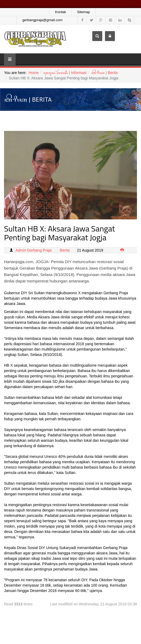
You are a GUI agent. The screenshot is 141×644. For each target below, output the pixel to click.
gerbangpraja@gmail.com (42, 20)
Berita (65, 250)
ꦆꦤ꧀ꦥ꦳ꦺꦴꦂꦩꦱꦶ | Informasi (65, 73)
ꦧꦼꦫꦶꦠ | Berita (104, 73)
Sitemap (84, 12)
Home (34, 73)
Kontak (60, 12)
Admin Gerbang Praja (34, 250)
